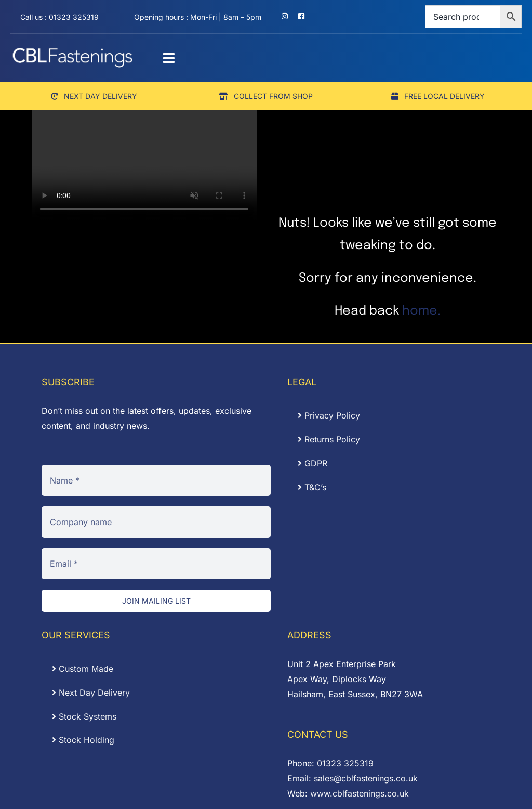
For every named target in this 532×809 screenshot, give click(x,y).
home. (421, 311)
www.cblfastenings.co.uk (360, 793)
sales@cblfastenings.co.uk (366, 778)
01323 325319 (345, 763)
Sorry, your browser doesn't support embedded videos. (144, 164)
